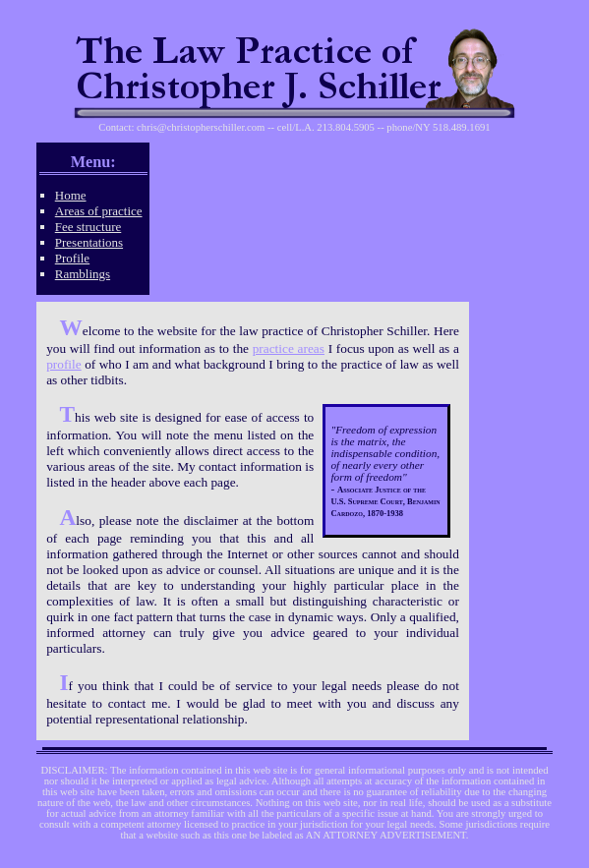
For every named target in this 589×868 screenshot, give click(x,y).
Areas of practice (99, 211)
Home (71, 195)
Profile (72, 258)
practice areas (289, 348)
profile (64, 364)
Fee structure (88, 227)
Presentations (89, 242)
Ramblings (83, 274)
